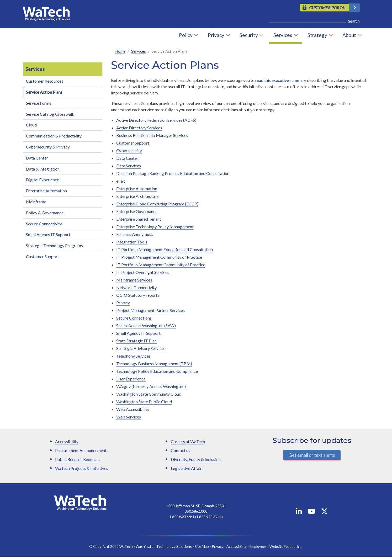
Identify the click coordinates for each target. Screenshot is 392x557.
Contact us (181, 451)
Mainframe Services (134, 280)
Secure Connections (134, 318)
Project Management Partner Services (150, 311)
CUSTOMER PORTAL (328, 7)
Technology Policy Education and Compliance (157, 371)
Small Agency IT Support (48, 235)
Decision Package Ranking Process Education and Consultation (173, 174)
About (349, 35)
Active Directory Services (139, 128)
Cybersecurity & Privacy (48, 147)
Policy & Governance (45, 213)
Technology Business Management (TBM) (154, 364)
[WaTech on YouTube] (311, 513)
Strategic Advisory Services (141, 349)
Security (249, 35)
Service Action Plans (44, 92)
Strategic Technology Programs (54, 246)
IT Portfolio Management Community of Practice (161, 265)
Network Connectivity (136, 288)
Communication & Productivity (54, 136)
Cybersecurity (129, 151)
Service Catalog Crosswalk (50, 114)
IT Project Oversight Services (143, 272)
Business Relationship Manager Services (152, 136)
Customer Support (43, 257)
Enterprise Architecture (137, 196)
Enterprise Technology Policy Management (155, 227)
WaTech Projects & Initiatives (82, 468)
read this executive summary (281, 80)
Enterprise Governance (137, 212)
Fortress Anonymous (135, 234)
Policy (186, 35)
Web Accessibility (133, 409)
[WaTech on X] (324, 513)
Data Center (37, 158)
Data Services (129, 166)
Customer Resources (45, 81)
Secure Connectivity (44, 224)
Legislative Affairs (187, 468)
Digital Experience (43, 180)
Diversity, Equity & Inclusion (196, 460)
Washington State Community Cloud (149, 394)
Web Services (129, 417)
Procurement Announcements (82, 451)
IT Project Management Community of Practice (159, 257)
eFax (121, 181)
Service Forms (39, 103)
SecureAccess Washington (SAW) (146, 326)
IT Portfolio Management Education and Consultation (165, 250)
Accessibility (67, 442)
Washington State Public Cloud (144, 402)
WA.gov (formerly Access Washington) (151, 387)
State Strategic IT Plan (136, 341)
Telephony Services (133, 356)
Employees (258, 547)
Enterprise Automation (46, 191)
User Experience (131, 379)
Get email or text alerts (312, 455)
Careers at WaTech (188, 442)
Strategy (317, 35)
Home (120, 51)
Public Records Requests (77, 460)
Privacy (216, 35)
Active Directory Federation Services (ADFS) (156, 120)
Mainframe (36, 202)
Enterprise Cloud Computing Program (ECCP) (157, 204)
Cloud (31, 125)
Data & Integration (43, 169)
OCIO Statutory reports (138, 295)
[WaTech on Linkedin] (299, 513)
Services (283, 35)
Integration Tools (132, 242)
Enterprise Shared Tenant (139, 219)
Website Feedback (284, 547)
